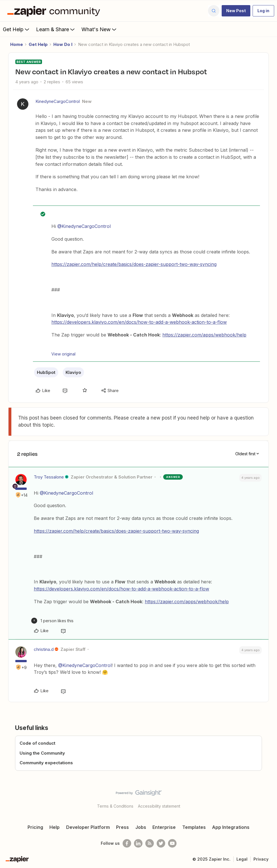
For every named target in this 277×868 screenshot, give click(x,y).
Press (122, 827)
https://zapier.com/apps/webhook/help (204, 335)
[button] (236, 11)
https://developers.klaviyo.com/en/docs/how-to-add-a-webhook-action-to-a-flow (139, 322)
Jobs (141, 827)
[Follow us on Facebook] (127, 843)
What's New (99, 29)
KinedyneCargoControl (58, 101)
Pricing (35, 827)
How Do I (63, 44)
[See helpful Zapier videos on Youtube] (172, 843)
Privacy (261, 859)
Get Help (17, 29)
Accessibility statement (159, 806)
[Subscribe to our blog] (150, 843)
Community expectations (46, 763)
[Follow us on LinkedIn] (138, 843)
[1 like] (52, 621)
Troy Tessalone (49, 477)
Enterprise (164, 827)
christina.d (44, 649)
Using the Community (42, 753)
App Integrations (231, 827)
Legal (242, 859)
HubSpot (46, 372)
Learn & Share (56, 29)
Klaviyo (73, 372)
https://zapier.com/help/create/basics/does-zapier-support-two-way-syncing (134, 264)
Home (17, 44)
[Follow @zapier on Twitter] (161, 843)
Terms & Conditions (115, 806)
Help (54, 827)
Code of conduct (37, 743)
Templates (194, 827)
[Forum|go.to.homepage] (55, 11)
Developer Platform (88, 827)
